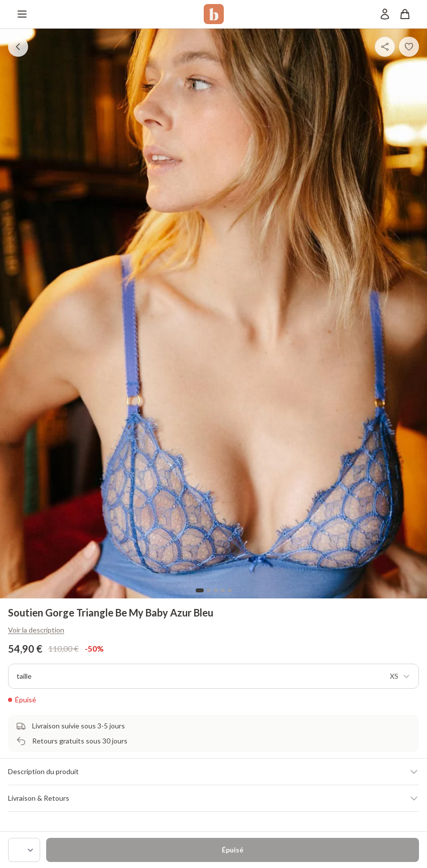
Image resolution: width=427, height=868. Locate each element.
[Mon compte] (385, 14)
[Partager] (385, 47)
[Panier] (405, 14)
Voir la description (36, 630)
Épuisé (233, 850)
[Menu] (22, 14)
